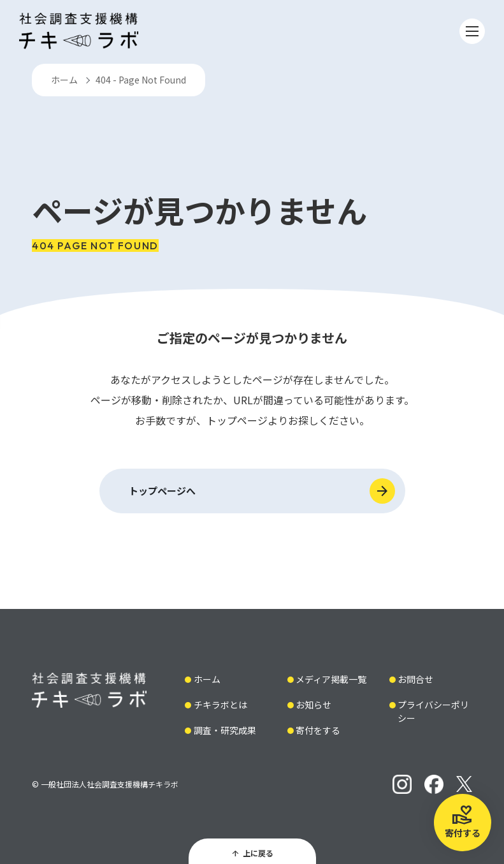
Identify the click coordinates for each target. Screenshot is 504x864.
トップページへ (162, 491)
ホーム (64, 80)
